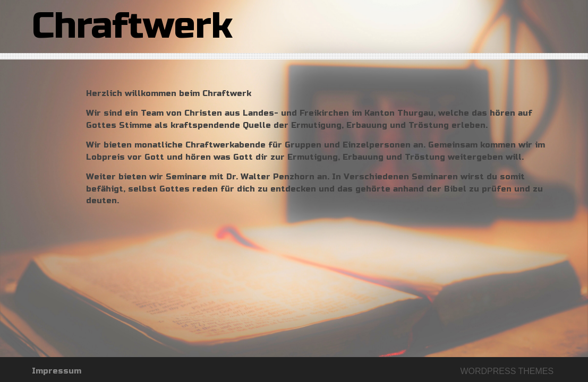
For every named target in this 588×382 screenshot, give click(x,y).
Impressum (57, 371)
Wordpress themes (507, 371)
